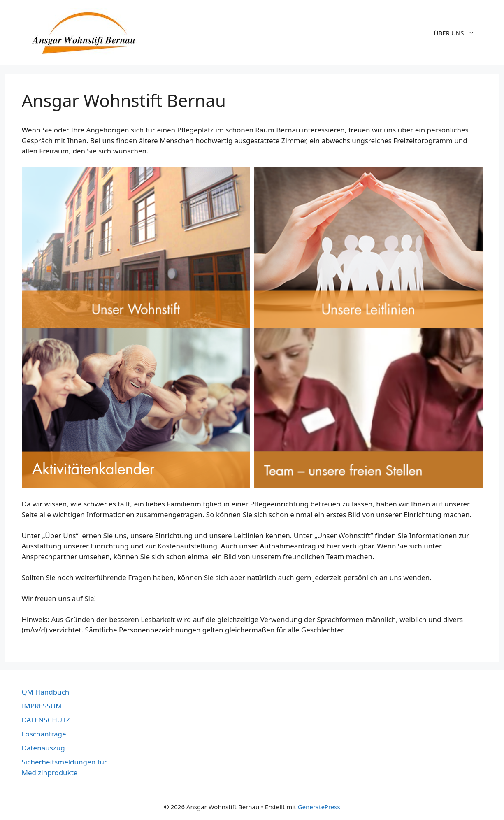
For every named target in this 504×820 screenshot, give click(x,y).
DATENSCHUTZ (46, 720)
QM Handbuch (46, 692)
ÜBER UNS (458, 33)
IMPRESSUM (42, 706)
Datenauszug (43, 748)
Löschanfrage (44, 734)
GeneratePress (319, 807)
